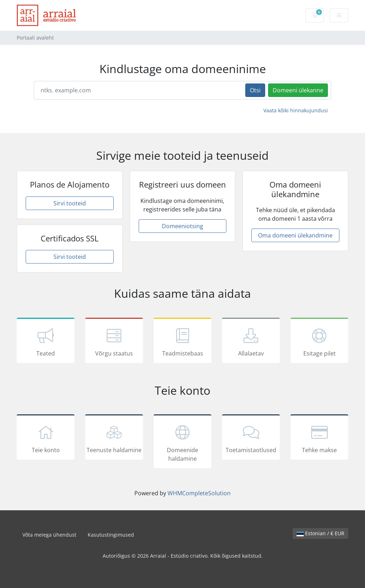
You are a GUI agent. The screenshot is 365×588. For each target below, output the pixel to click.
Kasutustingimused (111, 535)
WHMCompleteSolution (199, 493)
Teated (46, 342)
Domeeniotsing (182, 226)
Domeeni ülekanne (298, 90)
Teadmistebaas (182, 342)
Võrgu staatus (114, 342)
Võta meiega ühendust (49, 535)
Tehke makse (319, 438)
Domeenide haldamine (182, 443)
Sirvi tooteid (70, 203)
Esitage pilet (319, 342)
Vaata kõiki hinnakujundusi (296, 110)
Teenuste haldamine (114, 438)
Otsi (255, 90)
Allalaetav (251, 342)
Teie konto (46, 438)
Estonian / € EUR (320, 533)
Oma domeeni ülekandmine (295, 235)
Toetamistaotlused (251, 438)
